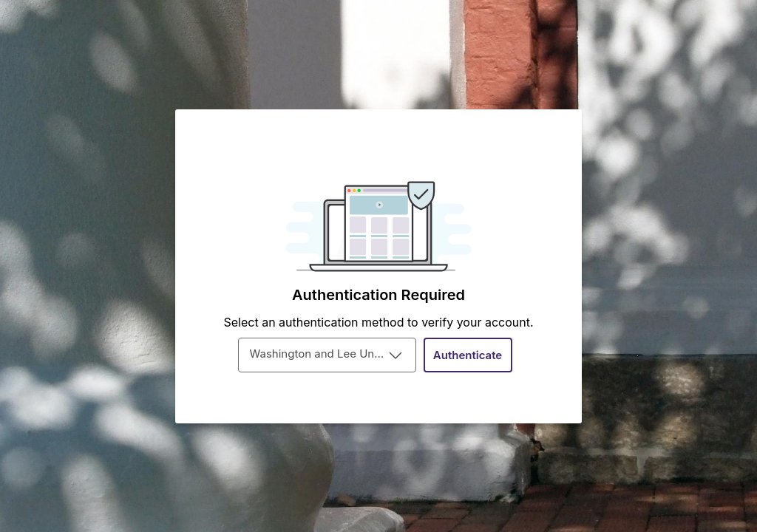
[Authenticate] (468, 355)
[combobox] (327, 355)
